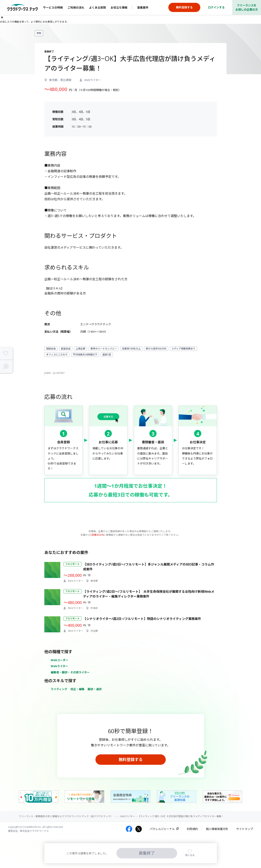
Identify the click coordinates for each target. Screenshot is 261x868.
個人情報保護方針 (217, 829)
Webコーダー (60, 660)
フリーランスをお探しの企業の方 (247, 7)
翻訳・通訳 (95, 689)
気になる (190, 855)
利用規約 (192, 829)
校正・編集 (77, 689)
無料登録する (131, 759)
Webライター (59, 666)
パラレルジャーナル (162, 829)
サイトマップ (245, 829)
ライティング (59, 689)
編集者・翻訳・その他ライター (70, 672)
